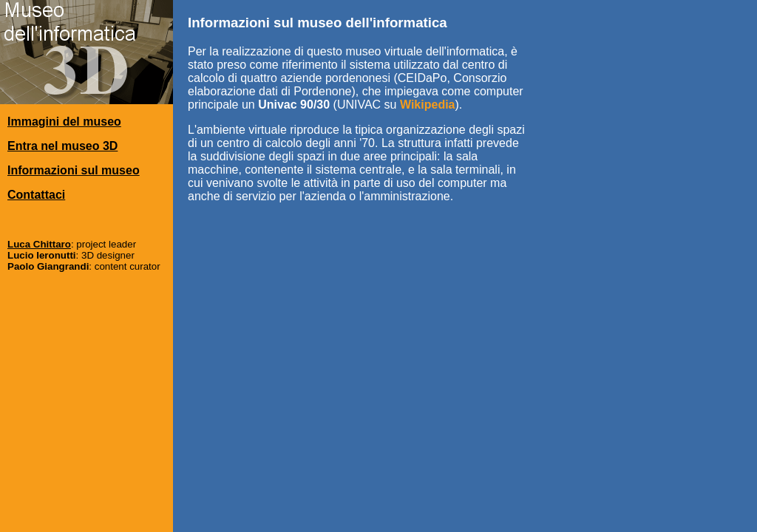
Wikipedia (428, 105)
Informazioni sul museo (74, 170)
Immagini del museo (64, 122)
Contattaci (36, 195)
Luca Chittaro (39, 244)
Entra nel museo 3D (62, 146)
